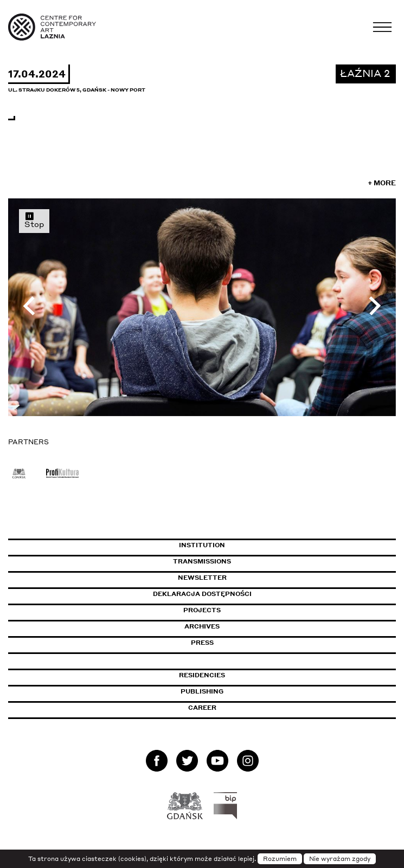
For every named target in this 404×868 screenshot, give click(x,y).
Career (202, 708)
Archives (202, 626)
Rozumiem (280, 859)
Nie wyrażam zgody (340, 859)
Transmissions (249, 561)
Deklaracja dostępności (202, 594)
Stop (34, 220)
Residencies (202, 675)
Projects (202, 610)
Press (202, 643)
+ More (382, 183)
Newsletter (202, 578)
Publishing (202, 691)
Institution (202, 545)
